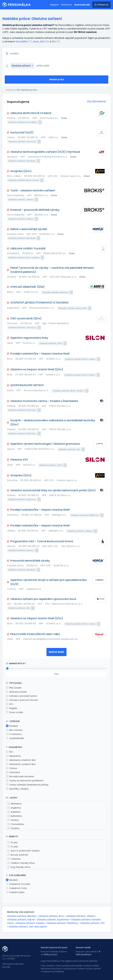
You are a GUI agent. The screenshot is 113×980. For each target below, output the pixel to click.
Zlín (54, 42)
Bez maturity (14, 730)
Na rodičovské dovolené (20, 776)
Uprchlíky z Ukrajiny (17, 789)
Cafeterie (14, 859)
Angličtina (14, 808)
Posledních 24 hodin (18, 884)
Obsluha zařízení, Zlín (92, 923)
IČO (10, 704)
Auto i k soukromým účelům (23, 851)
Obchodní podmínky (13, 964)
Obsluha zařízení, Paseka (30, 923)
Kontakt (6, 967)
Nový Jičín (39, 42)
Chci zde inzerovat (96, 101)
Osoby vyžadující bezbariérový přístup (27, 785)
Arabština (14, 812)
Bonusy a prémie (18, 855)
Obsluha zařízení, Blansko (22, 916)
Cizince (11, 768)
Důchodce (13, 772)
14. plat (13, 847)
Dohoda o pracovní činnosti (22, 700)
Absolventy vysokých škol (21, 764)
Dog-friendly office (19, 867)
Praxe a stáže (14, 712)
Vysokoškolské (15, 738)
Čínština (13, 828)
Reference (67, 5)
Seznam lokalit (83, 947)
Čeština (13, 820)
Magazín (55, 5)
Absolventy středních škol (21, 760)
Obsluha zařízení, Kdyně (21, 920)
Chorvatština (16, 824)
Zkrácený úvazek (16, 692)
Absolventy (13, 756)
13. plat (12, 843)
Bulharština (15, 816)
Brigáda (11, 708)
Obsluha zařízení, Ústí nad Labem (28, 927)
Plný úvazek (14, 688)
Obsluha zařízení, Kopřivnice (53, 920)
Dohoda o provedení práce (21, 696)
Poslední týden (15, 892)
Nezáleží (12, 726)
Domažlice (22, 42)
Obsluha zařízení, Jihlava (81, 916)
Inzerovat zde (82, 5)
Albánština (14, 804)
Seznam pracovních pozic (54, 947)
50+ (10, 752)
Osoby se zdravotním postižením (25, 781)
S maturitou (14, 734)
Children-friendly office (21, 863)
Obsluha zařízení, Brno (52, 916)
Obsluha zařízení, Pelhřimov (63, 923)
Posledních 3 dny (16, 888)
